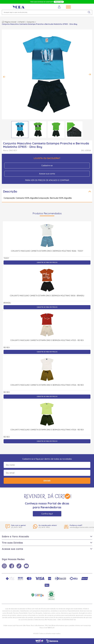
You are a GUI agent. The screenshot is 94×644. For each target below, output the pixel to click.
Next (90, 74)
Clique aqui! (59, 2)
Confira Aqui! (47, 514)
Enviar (47, 481)
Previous (4, 77)
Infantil (21, 22)
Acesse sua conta (47, 174)
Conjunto (31, 22)
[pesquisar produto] (89, 12)
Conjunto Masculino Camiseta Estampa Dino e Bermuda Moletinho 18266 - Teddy (47, 251)
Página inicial (10, 22)
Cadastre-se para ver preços (47, 262)
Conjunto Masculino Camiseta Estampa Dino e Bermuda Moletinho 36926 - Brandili (47, 296)
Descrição (10, 191)
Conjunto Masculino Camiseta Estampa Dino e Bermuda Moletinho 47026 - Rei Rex (47, 385)
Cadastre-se (47, 165)
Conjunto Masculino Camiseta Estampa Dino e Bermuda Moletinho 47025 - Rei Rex (47, 340)
